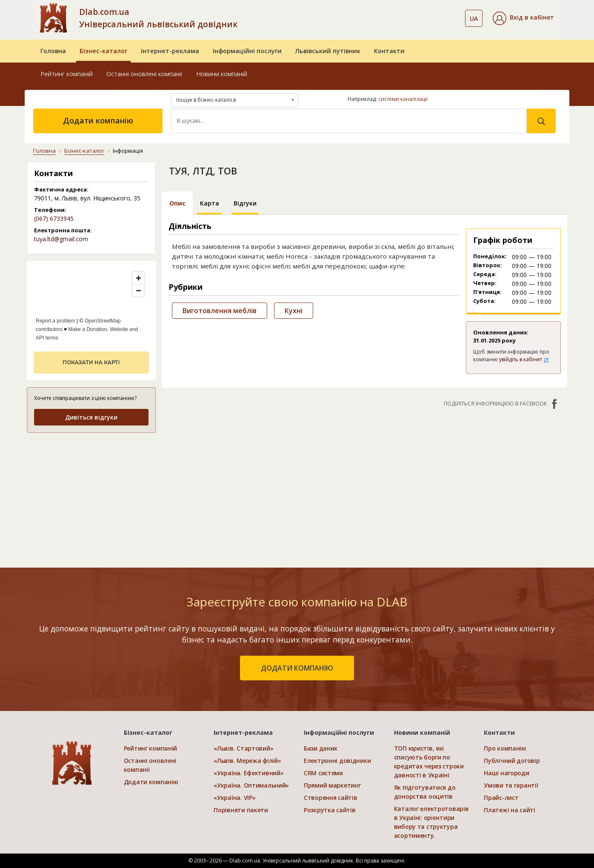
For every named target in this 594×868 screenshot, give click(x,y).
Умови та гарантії (511, 785)
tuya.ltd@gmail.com (61, 239)
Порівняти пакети (241, 810)
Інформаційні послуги (247, 51)
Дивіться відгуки (91, 417)
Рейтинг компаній (67, 74)
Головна (53, 51)
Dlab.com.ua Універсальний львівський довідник (158, 18)
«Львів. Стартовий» (243, 748)
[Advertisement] (91, 493)
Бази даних (321, 748)
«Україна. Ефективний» (248, 773)
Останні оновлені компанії (144, 74)
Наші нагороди (506, 773)
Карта (210, 203)
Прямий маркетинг (332, 785)
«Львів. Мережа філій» (247, 761)
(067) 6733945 (54, 218)
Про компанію (505, 748)
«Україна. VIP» (234, 798)
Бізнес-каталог (103, 51)
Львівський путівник (328, 51)
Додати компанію (98, 120)
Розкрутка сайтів (330, 810)
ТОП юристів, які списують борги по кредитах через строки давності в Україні (429, 762)
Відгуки (245, 203)
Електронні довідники (337, 761)
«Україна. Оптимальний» (251, 785)
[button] (523, 18)
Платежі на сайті (510, 810)
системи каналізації (403, 99)
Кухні (294, 311)
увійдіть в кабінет (524, 359)
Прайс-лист (501, 798)
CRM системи (323, 773)
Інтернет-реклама (170, 51)
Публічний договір (512, 761)
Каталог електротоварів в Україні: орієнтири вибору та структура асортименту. (431, 822)
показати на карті (91, 362)
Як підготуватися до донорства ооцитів (425, 792)
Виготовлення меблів (220, 311)
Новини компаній (222, 74)
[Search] (349, 121)
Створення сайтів (331, 798)
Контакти (389, 51)
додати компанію (297, 668)
